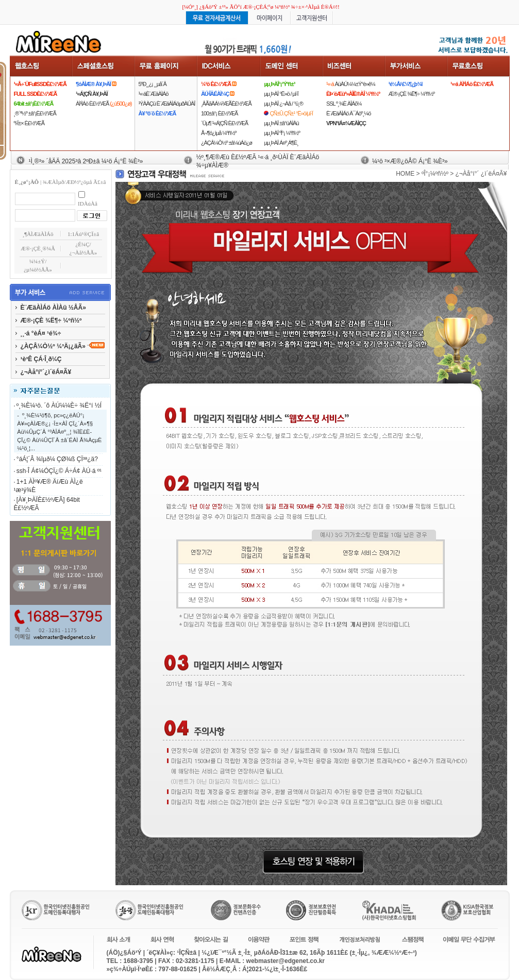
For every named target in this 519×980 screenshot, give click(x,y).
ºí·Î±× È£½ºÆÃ (29, 123)
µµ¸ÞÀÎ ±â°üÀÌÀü (281, 123)
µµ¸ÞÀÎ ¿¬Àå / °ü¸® (283, 104)
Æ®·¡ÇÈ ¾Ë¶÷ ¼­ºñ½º (411, 94)
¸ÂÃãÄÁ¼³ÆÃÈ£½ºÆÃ (226, 104)
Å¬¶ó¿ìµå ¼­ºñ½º (219, 133)
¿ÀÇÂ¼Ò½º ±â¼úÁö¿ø (227, 143)
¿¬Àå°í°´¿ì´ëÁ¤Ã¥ (46, 372)
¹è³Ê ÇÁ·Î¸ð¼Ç (41, 359)
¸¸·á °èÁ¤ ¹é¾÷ (41, 333)
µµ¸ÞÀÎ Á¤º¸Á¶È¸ (281, 143)
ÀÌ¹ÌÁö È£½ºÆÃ (104, 104)
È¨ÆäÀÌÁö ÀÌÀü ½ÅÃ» (53, 308)
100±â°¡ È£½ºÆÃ (219, 113)
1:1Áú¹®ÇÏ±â (83, 234)
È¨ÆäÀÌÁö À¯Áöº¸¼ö (348, 113)
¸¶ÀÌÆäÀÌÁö (38, 234)
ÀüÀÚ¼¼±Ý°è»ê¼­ (351, 84)
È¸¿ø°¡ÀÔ (27, 182)
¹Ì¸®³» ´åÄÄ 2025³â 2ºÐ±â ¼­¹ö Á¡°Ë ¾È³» (86, 161)
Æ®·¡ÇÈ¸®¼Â (38, 248)
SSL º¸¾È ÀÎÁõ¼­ (344, 104)
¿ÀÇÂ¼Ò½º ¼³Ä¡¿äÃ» (63, 346)
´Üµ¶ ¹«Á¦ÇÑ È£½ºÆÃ (224, 123)
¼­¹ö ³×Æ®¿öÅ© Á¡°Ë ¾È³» (410, 161)
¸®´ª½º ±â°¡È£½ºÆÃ (35, 113)
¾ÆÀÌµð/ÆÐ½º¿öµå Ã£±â (74, 182)
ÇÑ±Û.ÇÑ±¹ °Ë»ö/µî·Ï (291, 113)
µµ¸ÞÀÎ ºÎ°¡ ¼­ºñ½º (282, 133)
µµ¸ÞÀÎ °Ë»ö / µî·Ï (281, 94)
